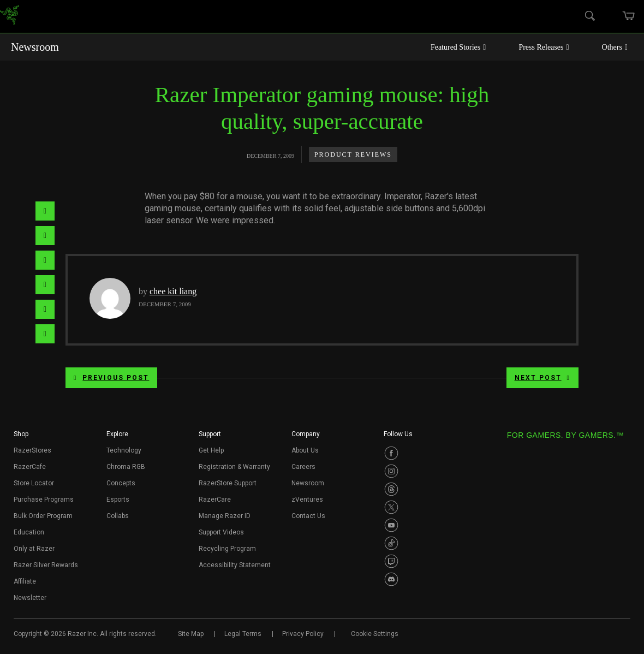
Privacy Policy (303, 634)
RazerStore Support (228, 483)
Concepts (121, 483)
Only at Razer (34, 549)
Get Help (211, 450)
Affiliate (25, 581)
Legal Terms (243, 634)
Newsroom (35, 47)
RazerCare (215, 500)
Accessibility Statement (235, 565)
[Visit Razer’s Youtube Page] (391, 525)
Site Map (191, 634)
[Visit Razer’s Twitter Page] (391, 507)
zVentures (307, 500)
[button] (21, 437)
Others (615, 47)
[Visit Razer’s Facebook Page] (391, 453)
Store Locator (34, 483)
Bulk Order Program (43, 516)
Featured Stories (458, 47)
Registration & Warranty (234, 467)
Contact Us (308, 516)
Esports (118, 500)
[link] (10, 17)
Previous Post (111, 378)
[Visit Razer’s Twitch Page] (391, 561)
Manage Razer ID (225, 516)
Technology (124, 450)
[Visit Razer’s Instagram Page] (391, 471)
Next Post (542, 378)
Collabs (118, 516)
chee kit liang (173, 291)
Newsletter (30, 598)
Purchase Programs (44, 500)
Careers (303, 467)
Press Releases (544, 47)
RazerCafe (30, 467)
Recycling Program (227, 549)
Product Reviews (353, 154)
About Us (305, 450)
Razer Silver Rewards (46, 565)
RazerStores (32, 450)
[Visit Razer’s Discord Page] (391, 579)
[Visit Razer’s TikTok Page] (391, 543)
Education (29, 532)
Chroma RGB (126, 467)
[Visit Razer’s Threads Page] (391, 489)
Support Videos (221, 532)
